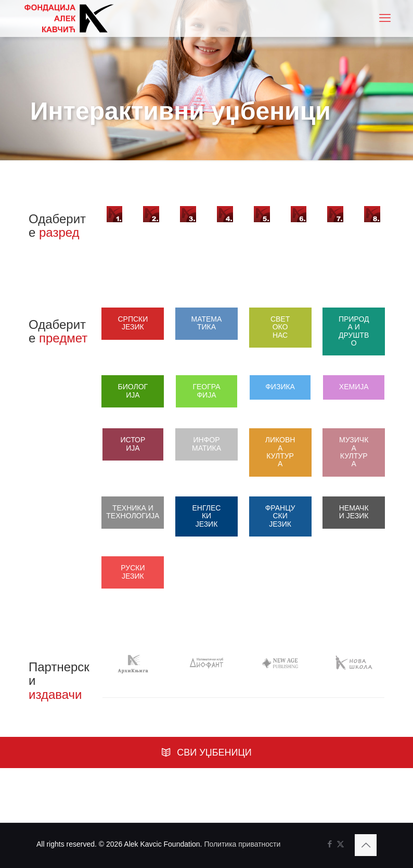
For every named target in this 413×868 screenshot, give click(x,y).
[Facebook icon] (330, 848)
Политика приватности (242, 848)
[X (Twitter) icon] (340, 848)
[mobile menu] (385, 18)
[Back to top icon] (366, 849)
